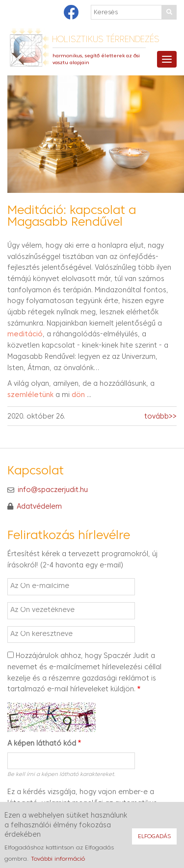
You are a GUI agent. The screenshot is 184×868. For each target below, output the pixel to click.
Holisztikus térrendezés (106, 40)
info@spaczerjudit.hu (53, 490)
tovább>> (160, 417)
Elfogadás (154, 841)
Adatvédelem (39, 507)
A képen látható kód (42, 744)
